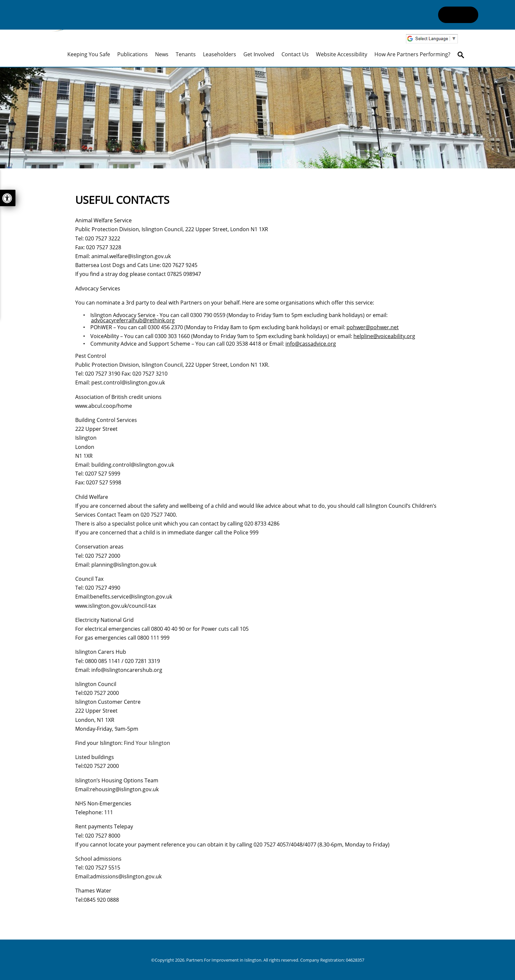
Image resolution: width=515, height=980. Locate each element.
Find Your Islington (147, 743)
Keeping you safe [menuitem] (89, 54)
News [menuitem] (162, 54)
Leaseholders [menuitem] (220, 54)
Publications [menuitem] (133, 54)
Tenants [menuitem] (186, 54)
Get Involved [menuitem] (259, 54)
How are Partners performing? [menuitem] (412, 54)
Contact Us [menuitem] (295, 54)
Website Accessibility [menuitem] (342, 54)
